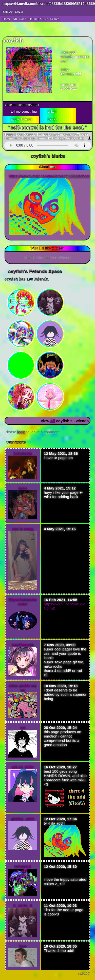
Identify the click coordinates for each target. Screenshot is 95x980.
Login (19, 12)
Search (55, 19)
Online (33, 19)
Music (44, 19)
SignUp (8, 12)
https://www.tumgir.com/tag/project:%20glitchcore (50, 176)
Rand (23, 19)
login (21, 432)
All (15, 19)
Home (7, 19)
